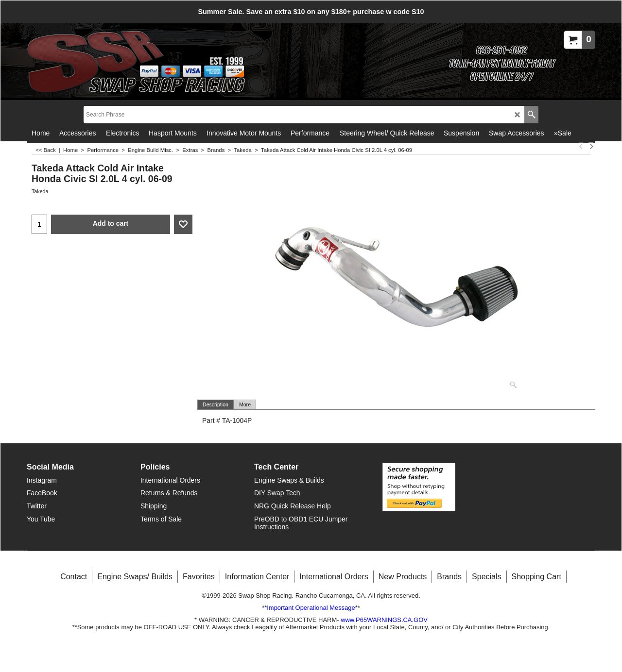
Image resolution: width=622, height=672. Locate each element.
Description (216, 404)
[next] (591, 146)
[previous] (581, 146)
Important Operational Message (311, 607)
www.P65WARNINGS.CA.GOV (384, 619)
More (245, 404)
